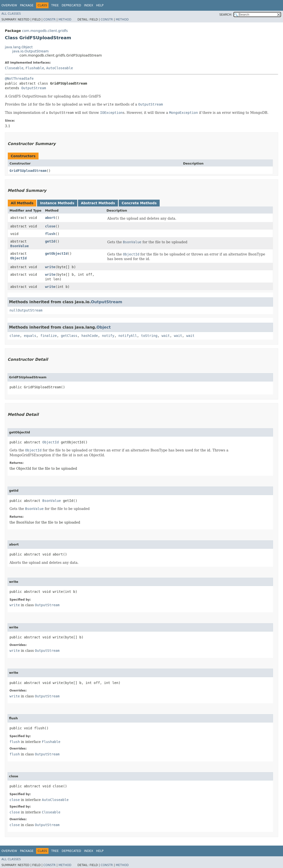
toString (149, 336)
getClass (69, 336)
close (50, 226)
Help (100, 5)
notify (108, 336)
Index (89, 5)
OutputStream (34, 88)
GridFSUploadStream (28, 171)
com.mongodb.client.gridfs (45, 31)
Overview (9, 5)
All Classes (11, 14)
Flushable (35, 68)
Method (65, 20)
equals (30, 336)
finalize (48, 336)
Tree (55, 5)
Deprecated (71, 5)
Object (104, 327)
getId (50, 241)
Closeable (14, 68)
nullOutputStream (26, 310)
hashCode (90, 336)
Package (27, 5)
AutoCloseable (60, 68)
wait (166, 336)
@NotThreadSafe (19, 78)
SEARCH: (226, 15)
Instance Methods (57, 203)
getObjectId (56, 254)
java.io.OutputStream (30, 51)
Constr (49, 20)
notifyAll (128, 336)
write (50, 267)
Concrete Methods (139, 203)
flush (50, 234)
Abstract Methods (98, 203)
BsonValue (20, 246)
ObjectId (18, 258)
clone (15, 336)
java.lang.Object (19, 47)
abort (50, 218)
